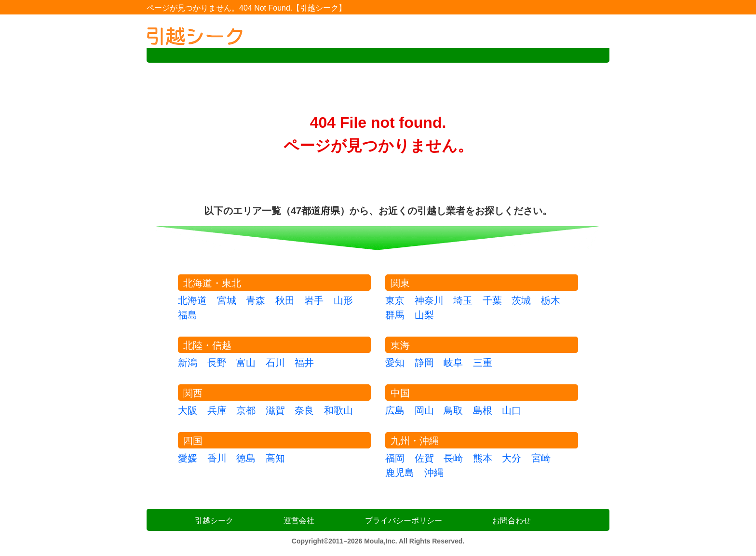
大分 (512, 458)
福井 (304, 363)
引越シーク (214, 521)
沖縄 (434, 473)
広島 (395, 410)
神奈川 (429, 300)
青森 (256, 300)
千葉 (492, 300)
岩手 (314, 300)
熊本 (483, 458)
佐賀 (424, 458)
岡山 (424, 410)
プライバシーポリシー (404, 521)
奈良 (304, 410)
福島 (188, 315)
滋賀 (275, 410)
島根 (483, 410)
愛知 (395, 363)
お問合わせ (512, 521)
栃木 (551, 300)
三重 (483, 363)
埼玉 (463, 300)
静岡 (424, 363)
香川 (217, 458)
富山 (246, 363)
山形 (343, 300)
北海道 (192, 300)
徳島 (246, 458)
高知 (275, 458)
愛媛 (188, 458)
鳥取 (453, 410)
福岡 (395, 458)
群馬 (395, 315)
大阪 (188, 410)
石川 (275, 363)
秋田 (285, 300)
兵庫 (217, 410)
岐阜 (453, 363)
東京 (395, 300)
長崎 (453, 458)
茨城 (521, 300)
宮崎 (541, 458)
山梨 (424, 315)
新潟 (188, 363)
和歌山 (338, 410)
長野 (217, 363)
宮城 (227, 300)
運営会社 (299, 521)
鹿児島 (400, 473)
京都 (246, 410)
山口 (512, 410)
